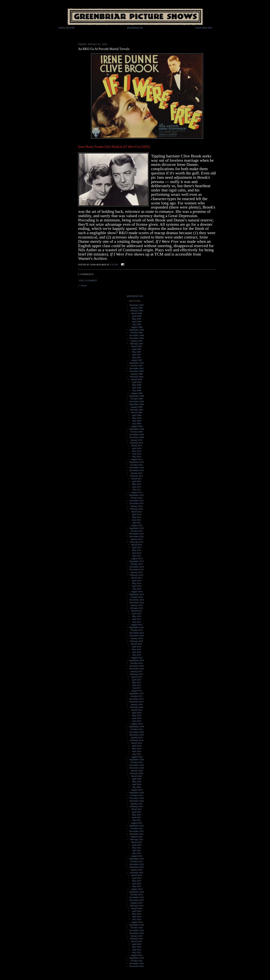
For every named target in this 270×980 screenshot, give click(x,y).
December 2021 (137, 834)
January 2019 (137, 737)
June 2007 (136, 355)
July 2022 (137, 853)
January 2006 (137, 308)
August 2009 (137, 426)
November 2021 (137, 831)
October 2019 (136, 762)
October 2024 (136, 928)
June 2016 (136, 652)
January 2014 (137, 572)
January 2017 (137, 671)
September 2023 (137, 892)
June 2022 (136, 850)
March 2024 (136, 908)
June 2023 (136, 883)
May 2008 (136, 385)
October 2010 (136, 465)
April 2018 (137, 713)
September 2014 (137, 594)
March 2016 (136, 644)
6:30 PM (114, 265)
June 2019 (136, 751)
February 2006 (137, 311)
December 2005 (137, 305)
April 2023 (137, 878)
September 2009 (137, 429)
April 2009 (137, 415)
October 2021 (136, 828)
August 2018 (137, 724)
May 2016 (136, 649)
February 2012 (137, 509)
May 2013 (136, 550)
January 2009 (137, 407)
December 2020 (137, 801)
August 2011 (137, 492)
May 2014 (136, 583)
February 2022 (137, 839)
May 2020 (136, 782)
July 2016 (137, 655)
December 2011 (137, 503)
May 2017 (136, 682)
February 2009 (137, 410)
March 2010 (136, 445)
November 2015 (137, 633)
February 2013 (137, 542)
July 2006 (137, 324)
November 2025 (137, 963)
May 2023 (136, 881)
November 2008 (137, 401)
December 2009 (137, 437)
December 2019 (137, 768)
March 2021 (136, 809)
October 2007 (136, 366)
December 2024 (137, 933)
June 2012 (136, 520)
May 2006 (136, 319)
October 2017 (136, 696)
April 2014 (137, 580)
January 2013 (137, 539)
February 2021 (137, 806)
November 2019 (137, 765)
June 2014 (136, 586)
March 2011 (137, 479)
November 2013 (137, 567)
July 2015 (137, 622)
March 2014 (136, 578)
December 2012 (137, 536)
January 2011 (136, 473)
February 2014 (137, 575)
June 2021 (136, 817)
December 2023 (137, 900)
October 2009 (136, 432)
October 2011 (137, 498)
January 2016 (137, 638)
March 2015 (136, 611)
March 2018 (136, 710)
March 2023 (136, 875)
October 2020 (136, 795)
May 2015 (136, 616)
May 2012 (136, 517)
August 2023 (137, 889)
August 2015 (137, 625)
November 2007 (137, 368)
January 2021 (137, 804)
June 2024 (136, 917)
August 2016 (137, 658)
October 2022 (136, 861)
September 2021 (137, 826)
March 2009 (136, 412)
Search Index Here (204, 28)
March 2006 (136, 313)
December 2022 (137, 867)
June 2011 (137, 487)
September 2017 (137, 693)
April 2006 (137, 316)
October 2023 (136, 895)
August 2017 (137, 691)
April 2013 (137, 547)
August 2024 (137, 922)
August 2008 (137, 393)
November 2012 (137, 534)
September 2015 (137, 627)
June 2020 (136, 784)
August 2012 (137, 525)
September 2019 (137, 760)
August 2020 (137, 790)
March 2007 (136, 346)
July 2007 (137, 357)
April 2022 (137, 845)
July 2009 (137, 423)
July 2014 (137, 589)
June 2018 (136, 718)
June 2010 (136, 454)
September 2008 (137, 396)
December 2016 (137, 669)
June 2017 (136, 685)
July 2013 (137, 556)
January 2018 (137, 704)
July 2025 (137, 952)
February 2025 (137, 939)
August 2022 (137, 856)
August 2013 (137, 558)
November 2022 (137, 864)
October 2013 (136, 564)
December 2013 (137, 569)
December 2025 (137, 966)
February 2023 (137, 872)
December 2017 (137, 702)
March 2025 (136, 941)
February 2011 (137, 476)
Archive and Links (66, 28)
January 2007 (137, 341)
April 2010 (137, 448)
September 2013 (137, 561)
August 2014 (137, 591)
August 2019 (137, 757)
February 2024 (137, 906)
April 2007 (137, 349)
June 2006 (136, 322)
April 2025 (137, 944)
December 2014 (137, 603)
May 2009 (136, 418)
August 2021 (137, 823)
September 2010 (137, 462)
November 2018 (137, 732)
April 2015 (137, 614)
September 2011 (137, 495)
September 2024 (137, 925)
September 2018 (137, 726)
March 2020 (136, 776)
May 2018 (136, 715)
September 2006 (137, 330)
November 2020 (137, 798)
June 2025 (136, 950)
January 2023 (137, 870)
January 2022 (137, 837)
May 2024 (136, 914)
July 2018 (137, 721)
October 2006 (136, 333)
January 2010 (137, 440)
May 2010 (136, 451)
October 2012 (136, 531)
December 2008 (137, 404)
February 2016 (137, 641)
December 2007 (137, 371)
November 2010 (137, 468)
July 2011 (137, 490)
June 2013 (136, 553)
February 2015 (137, 608)
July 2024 (137, 919)
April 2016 (137, 647)
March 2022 (136, 842)
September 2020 (137, 793)
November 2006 (137, 335)
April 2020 (137, 779)
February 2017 (137, 674)
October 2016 (136, 663)
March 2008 (136, 379)
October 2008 (136, 399)
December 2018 (137, 735)
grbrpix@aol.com (135, 28)
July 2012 (137, 523)
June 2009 (136, 421)
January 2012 (137, 506)
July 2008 (137, 390)
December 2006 (137, 338)
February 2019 (137, 740)
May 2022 (136, 848)
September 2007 (137, 363)
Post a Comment (88, 281)
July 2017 (137, 688)
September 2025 (137, 958)
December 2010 (137, 470)
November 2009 (137, 434)
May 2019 (136, 749)
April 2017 (137, 680)
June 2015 (136, 619)
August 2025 (137, 955)
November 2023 (137, 897)
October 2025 (136, 961)
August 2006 (137, 327)
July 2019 (137, 754)
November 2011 (137, 501)
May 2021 (136, 815)
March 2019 (136, 743)
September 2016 (137, 660)
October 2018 (136, 729)
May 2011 (137, 484)
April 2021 (137, 812)
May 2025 (136, 947)
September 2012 (137, 528)
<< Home (82, 286)
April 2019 (137, 746)
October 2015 (136, 630)
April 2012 (137, 514)
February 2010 (137, 443)
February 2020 (137, 773)
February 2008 (137, 377)
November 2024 (137, 930)
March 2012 (136, 512)
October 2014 (136, 597)
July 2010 (137, 457)
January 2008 (137, 374)
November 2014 (137, 600)
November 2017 (137, 699)
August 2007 (137, 360)
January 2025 (137, 936)
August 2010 (137, 459)
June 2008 (136, 388)
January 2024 (137, 903)
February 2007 (137, 344)
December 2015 (137, 636)
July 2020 (137, 787)
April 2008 (137, 382)
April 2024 (137, 911)
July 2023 (137, 886)
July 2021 (137, 820)
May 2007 (136, 352)
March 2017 (136, 677)
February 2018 (137, 707)
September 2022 (137, 859)
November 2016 (137, 666)
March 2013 (136, 545)
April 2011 (137, 481)
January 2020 (137, 771)
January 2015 (137, 605)
